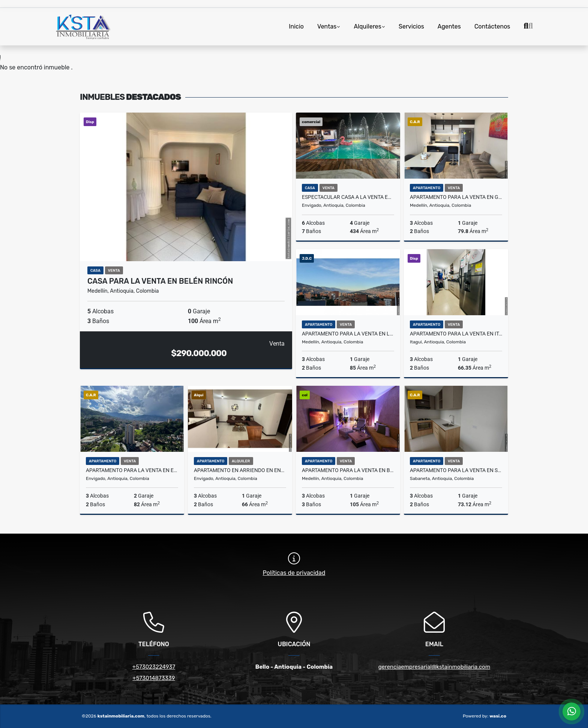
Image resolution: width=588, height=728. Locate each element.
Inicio (296, 26)
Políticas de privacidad (294, 573)
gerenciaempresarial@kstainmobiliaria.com (434, 667)
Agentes (449, 26)
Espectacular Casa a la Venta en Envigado (348, 197)
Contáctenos (492, 26)
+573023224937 (154, 667)
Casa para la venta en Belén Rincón (160, 281)
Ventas (327, 26)
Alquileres (367, 26)
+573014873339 (154, 678)
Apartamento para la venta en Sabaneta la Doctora (456, 470)
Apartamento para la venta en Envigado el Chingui (132, 470)
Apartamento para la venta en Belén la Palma (348, 470)
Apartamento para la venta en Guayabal (456, 197)
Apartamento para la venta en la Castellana (348, 334)
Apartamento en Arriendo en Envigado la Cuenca (240, 470)
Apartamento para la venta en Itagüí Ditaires (456, 334)
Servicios (411, 26)
